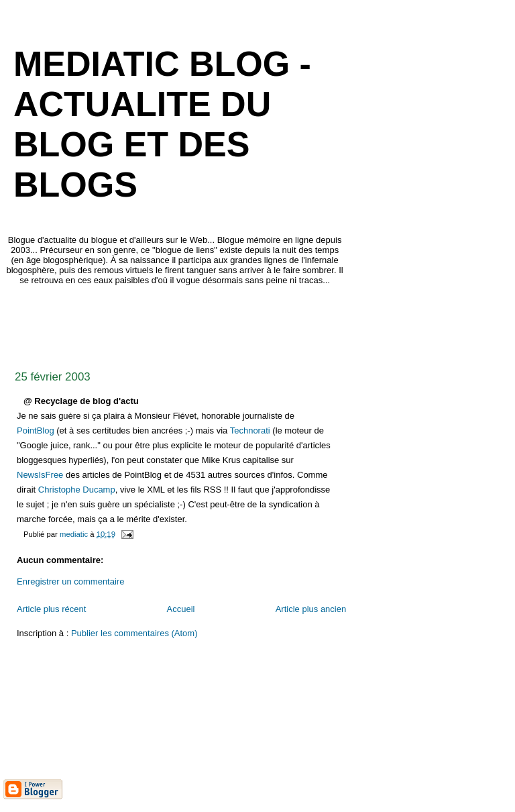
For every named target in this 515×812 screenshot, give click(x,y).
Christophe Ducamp (77, 490)
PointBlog (36, 430)
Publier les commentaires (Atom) (134, 633)
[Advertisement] (247, 324)
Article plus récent (51, 609)
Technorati (250, 430)
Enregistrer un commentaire (70, 581)
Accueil (181, 609)
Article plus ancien (311, 609)
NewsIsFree (40, 475)
